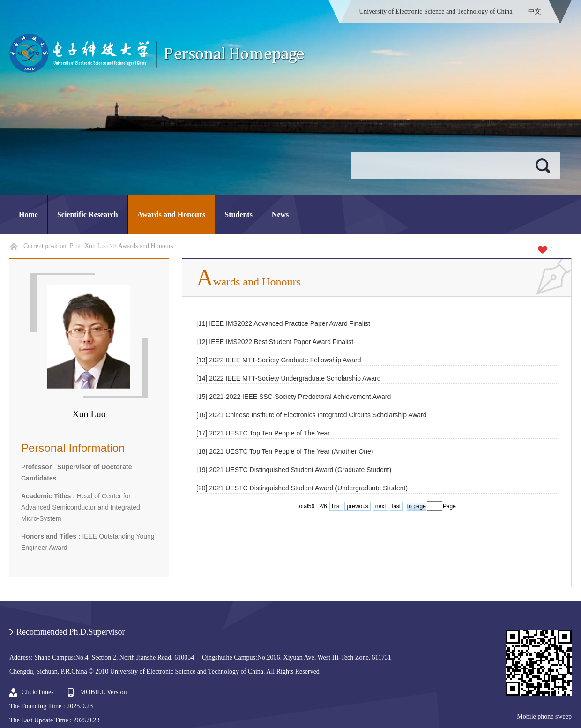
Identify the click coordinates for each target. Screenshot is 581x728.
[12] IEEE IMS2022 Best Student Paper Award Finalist (275, 342)
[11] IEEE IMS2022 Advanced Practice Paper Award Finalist (283, 323)
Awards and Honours (171, 214)
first (336, 506)
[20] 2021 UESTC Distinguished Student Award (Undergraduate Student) (302, 488)
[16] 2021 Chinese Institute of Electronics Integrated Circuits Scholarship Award (312, 415)
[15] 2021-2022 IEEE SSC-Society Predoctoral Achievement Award (294, 397)
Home (28, 214)
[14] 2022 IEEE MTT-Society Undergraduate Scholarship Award (289, 378)
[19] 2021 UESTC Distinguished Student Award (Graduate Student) (294, 470)
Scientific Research (88, 214)
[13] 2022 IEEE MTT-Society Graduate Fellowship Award (279, 360)
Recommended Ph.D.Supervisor (71, 632)
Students (238, 214)
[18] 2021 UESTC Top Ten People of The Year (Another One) (285, 451)
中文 (535, 11)
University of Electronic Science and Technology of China (436, 11)
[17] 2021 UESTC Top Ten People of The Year (263, 433)
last (397, 506)
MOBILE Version (104, 692)
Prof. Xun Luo (89, 246)
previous (357, 506)
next (381, 506)
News (280, 214)
